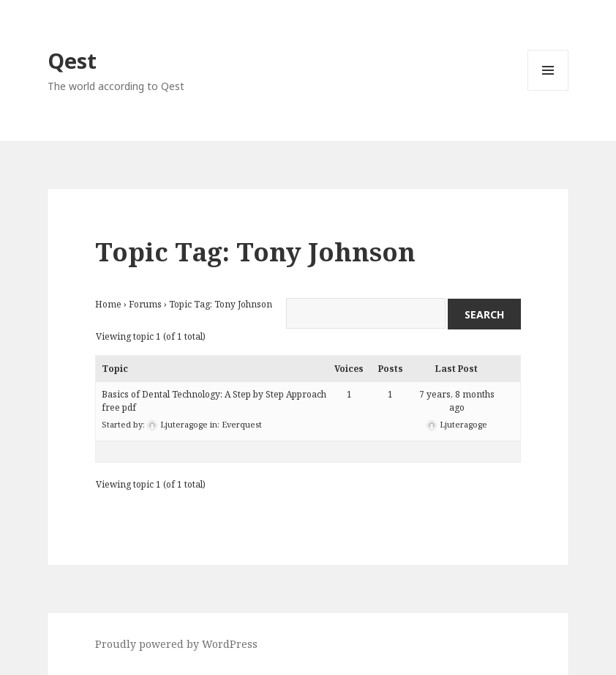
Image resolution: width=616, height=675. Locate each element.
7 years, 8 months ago (457, 401)
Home (108, 304)
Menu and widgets (548, 90)
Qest (72, 60)
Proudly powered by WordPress (176, 644)
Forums (145, 304)
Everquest (242, 424)
